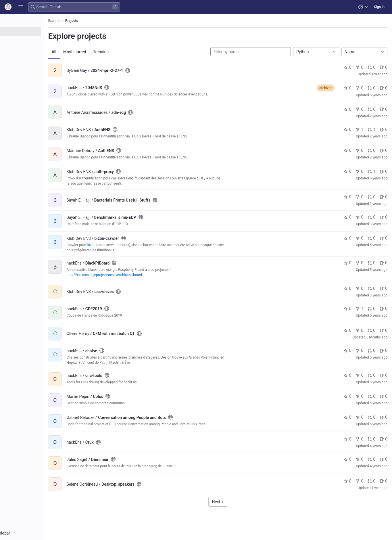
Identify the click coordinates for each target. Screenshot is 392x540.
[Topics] (37, 51)
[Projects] (37, 32)
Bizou (121, 245)
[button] (21, 7)
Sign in (379, 7)
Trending (131, 52)
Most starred (105, 52)
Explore (84, 21)
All (84, 52)
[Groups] (37, 41)
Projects (102, 21)
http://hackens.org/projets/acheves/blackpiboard (134, 275)
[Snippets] (37, 60)
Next (233, 502)
